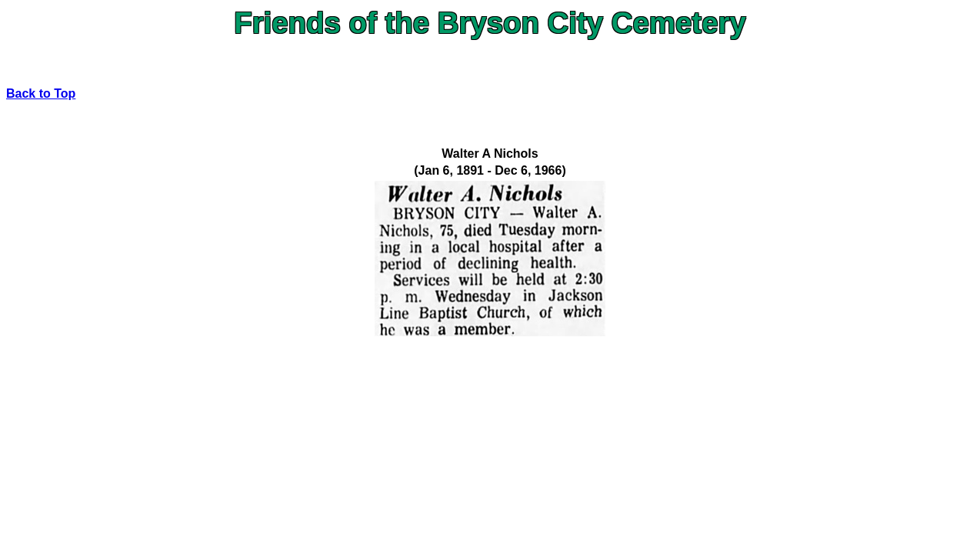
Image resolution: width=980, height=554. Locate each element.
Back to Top (41, 93)
